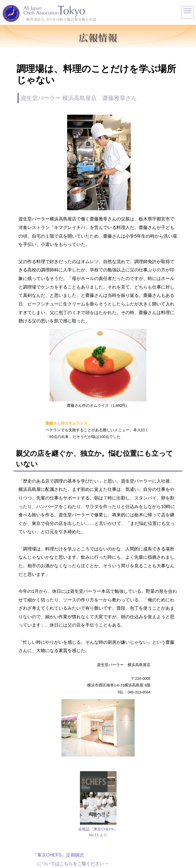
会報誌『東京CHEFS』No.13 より (98, 832)
